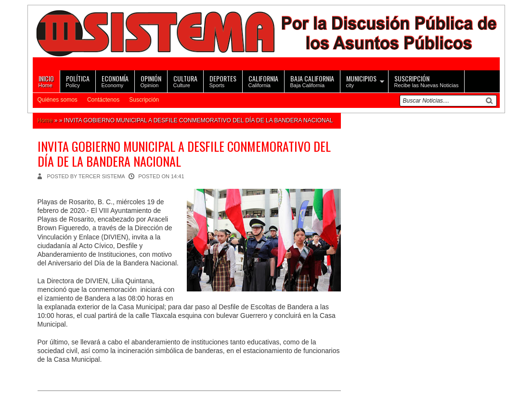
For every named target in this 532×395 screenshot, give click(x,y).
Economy (115, 81)
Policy (78, 81)
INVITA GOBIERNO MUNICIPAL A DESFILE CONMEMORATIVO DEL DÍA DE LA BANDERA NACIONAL (184, 154)
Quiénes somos (58, 100)
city (361, 81)
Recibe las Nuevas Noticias (427, 81)
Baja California (312, 81)
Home (46, 81)
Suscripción (144, 100)
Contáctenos (103, 100)
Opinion (151, 81)
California (263, 81)
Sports (223, 81)
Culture (185, 81)
